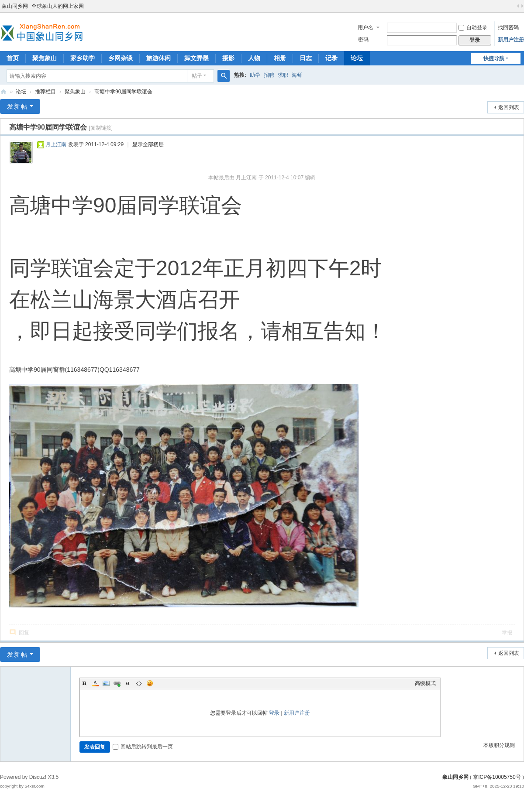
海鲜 (297, 75)
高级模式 (425, 683)
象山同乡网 (15, 6)
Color (95, 683)
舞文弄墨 (196, 58)
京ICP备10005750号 (497, 777)
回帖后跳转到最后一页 (143, 747)
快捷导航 (494, 58)
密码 (363, 40)
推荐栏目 (45, 92)
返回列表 (509, 107)
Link (117, 683)
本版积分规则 (499, 745)
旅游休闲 (159, 58)
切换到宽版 (520, 6)
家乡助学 (83, 58)
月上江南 (56, 144)
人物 (254, 58)
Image (106, 683)
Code (139, 683)
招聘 (269, 75)
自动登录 (473, 27)
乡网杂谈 (121, 58)
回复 (24, 633)
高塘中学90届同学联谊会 (123, 92)
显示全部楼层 (148, 144)
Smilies (150, 683)
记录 (331, 58)
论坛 (357, 58)
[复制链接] (101, 128)
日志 (306, 58)
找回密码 (508, 27)
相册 (280, 58)
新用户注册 (511, 40)
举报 (507, 633)
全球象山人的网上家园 (58, 6)
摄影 (228, 58)
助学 (255, 75)
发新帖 (17, 106)
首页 (13, 58)
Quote (128, 683)
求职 (283, 75)
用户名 (365, 27)
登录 (274, 713)
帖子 (197, 76)
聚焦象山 (45, 58)
